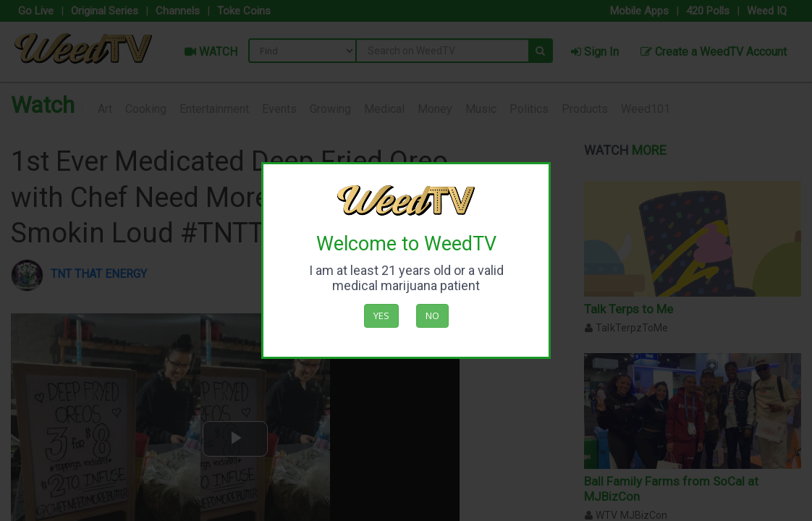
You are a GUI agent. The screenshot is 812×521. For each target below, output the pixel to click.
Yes (381, 315)
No (432, 315)
